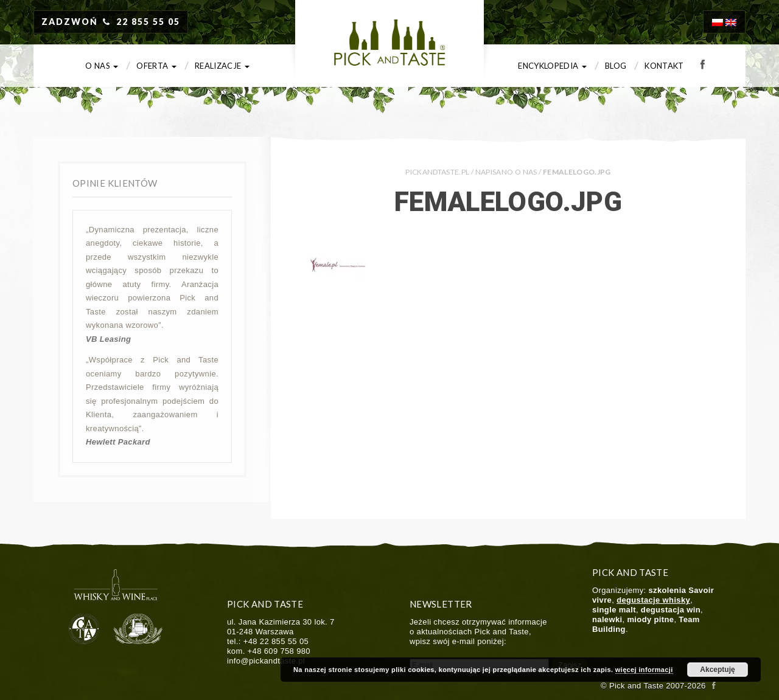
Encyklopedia (552, 66)
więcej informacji (644, 670)
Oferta (156, 66)
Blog (616, 66)
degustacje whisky (653, 600)
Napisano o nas (506, 172)
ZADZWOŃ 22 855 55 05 (111, 22)
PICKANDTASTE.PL (437, 172)
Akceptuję (717, 670)
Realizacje (222, 66)
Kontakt (664, 66)
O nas (102, 66)
